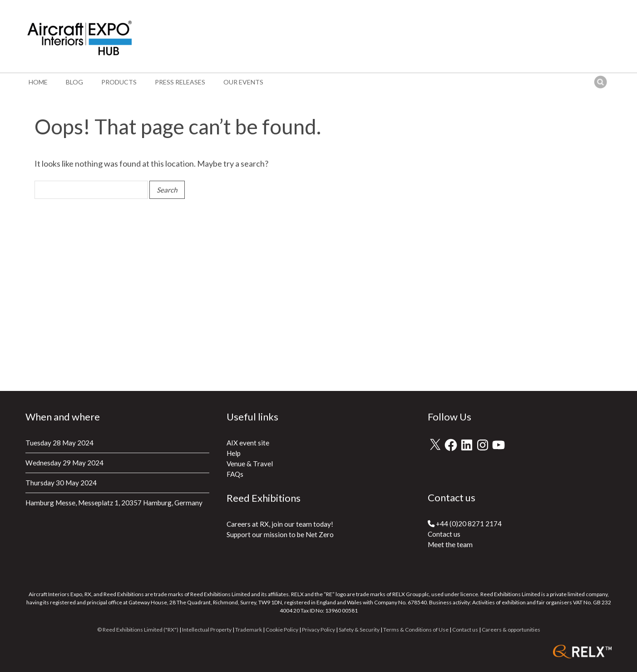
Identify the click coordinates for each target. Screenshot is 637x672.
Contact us (444, 534)
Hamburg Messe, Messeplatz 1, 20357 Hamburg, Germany (114, 503)
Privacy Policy (318, 630)
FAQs (235, 474)
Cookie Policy (282, 630)
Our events (243, 82)
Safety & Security (359, 630)
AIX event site (248, 443)
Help (234, 453)
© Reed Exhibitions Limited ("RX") (138, 630)
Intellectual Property (207, 630)
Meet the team (450, 544)
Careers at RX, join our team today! (280, 524)
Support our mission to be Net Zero (280, 534)
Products (119, 82)
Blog (74, 82)
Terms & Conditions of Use (416, 630)
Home (38, 82)
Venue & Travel (250, 464)
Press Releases (180, 82)
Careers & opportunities (511, 630)
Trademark (249, 630)
